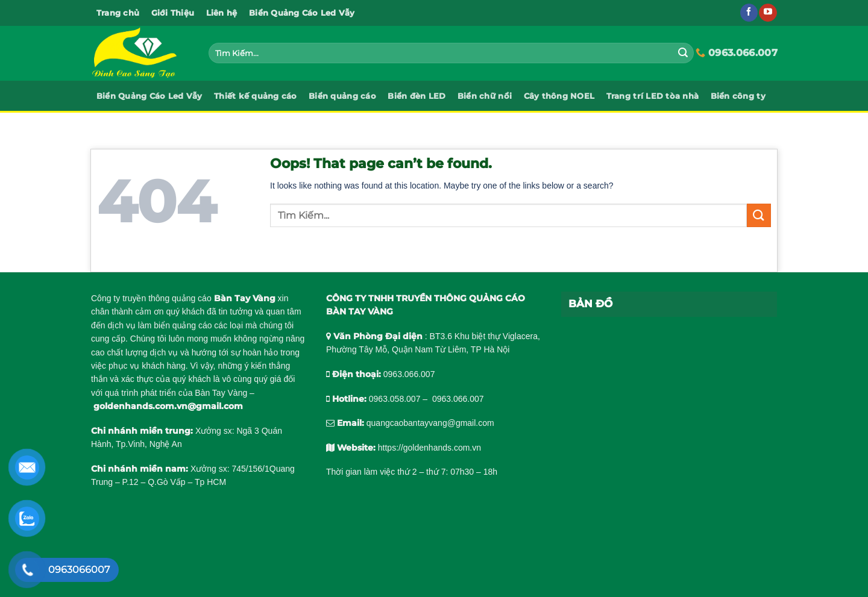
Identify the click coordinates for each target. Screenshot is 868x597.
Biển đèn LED (417, 96)
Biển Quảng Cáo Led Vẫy (302, 13)
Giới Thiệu (173, 13)
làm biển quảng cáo (175, 325)
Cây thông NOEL (559, 96)
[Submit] (683, 53)
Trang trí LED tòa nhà (653, 96)
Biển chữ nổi (485, 96)
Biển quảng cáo (342, 96)
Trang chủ (118, 13)
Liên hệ (222, 13)
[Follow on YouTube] (768, 13)
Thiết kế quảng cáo (256, 96)
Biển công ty (738, 96)
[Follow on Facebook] (749, 13)
